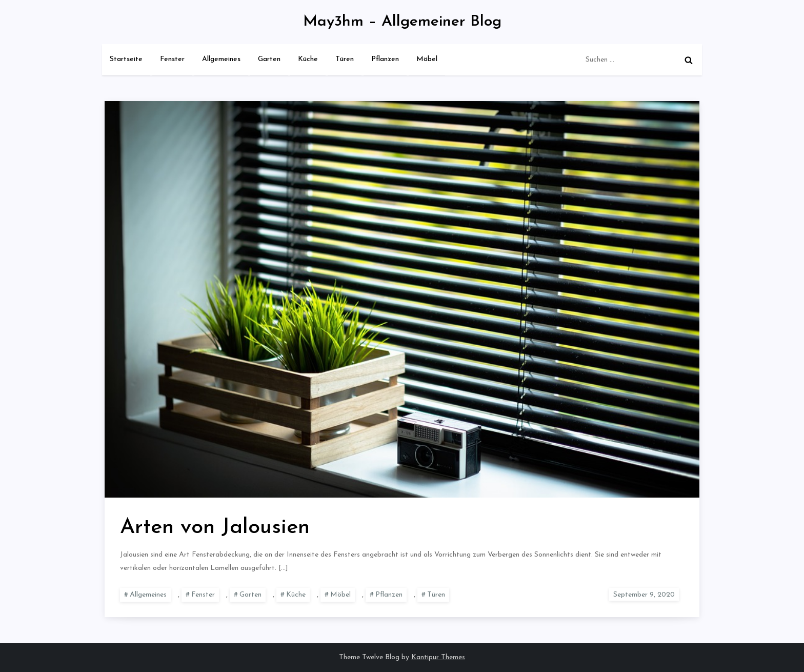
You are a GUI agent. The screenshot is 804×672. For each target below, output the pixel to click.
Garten (269, 59)
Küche (308, 59)
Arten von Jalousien (215, 528)
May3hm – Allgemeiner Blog (402, 22)
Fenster (172, 59)
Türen (345, 59)
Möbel (427, 59)
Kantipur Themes (438, 657)
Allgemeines (221, 59)
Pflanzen (385, 59)
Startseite (126, 59)
